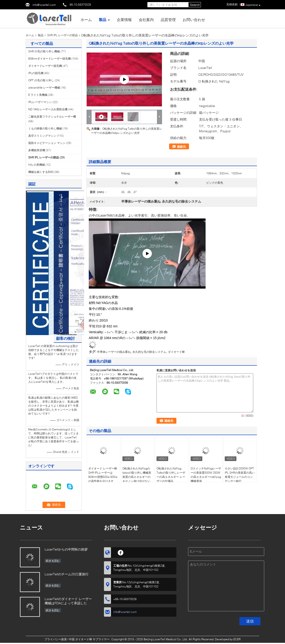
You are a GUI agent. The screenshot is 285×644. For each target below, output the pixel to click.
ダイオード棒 (176, 352)
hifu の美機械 (37, 165)
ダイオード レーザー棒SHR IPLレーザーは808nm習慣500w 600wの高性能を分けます (103, 475)
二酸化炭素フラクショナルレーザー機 (52, 116)
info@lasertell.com (44, 5)
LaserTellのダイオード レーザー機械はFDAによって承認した (68, 601)
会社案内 (146, 20)
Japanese (253, 5)
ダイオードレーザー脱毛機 (45, 66)
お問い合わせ (194, 20)
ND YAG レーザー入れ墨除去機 (48, 109)
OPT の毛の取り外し (41, 80)
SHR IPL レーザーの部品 (62, 35)
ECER (237, 639)
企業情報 (124, 20)
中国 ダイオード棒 (80, 639)
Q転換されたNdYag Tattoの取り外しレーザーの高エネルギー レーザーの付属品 (171, 475)
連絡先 (181, 147)
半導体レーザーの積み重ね (114, 352)
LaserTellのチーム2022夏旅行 (67, 574)
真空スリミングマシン (42, 136)
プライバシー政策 (56, 639)
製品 (103, 20)
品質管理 (168, 20)
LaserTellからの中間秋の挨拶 (66, 549)
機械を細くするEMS (41, 172)
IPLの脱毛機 (36, 73)
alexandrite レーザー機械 (44, 88)
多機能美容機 (37, 150)
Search (195, 5)
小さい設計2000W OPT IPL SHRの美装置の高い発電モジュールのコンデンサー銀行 (240, 475)
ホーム (86, 20)
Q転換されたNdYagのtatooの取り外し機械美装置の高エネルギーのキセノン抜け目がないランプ (137, 477)
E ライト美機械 (38, 95)
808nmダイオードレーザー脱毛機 (50, 59)
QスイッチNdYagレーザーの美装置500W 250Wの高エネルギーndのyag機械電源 (206, 475)
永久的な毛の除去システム (149, 352)
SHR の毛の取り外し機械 (44, 51)
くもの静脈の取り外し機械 (45, 128)
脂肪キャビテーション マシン (47, 143)
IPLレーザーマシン (40, 102)
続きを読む (53, 561)
